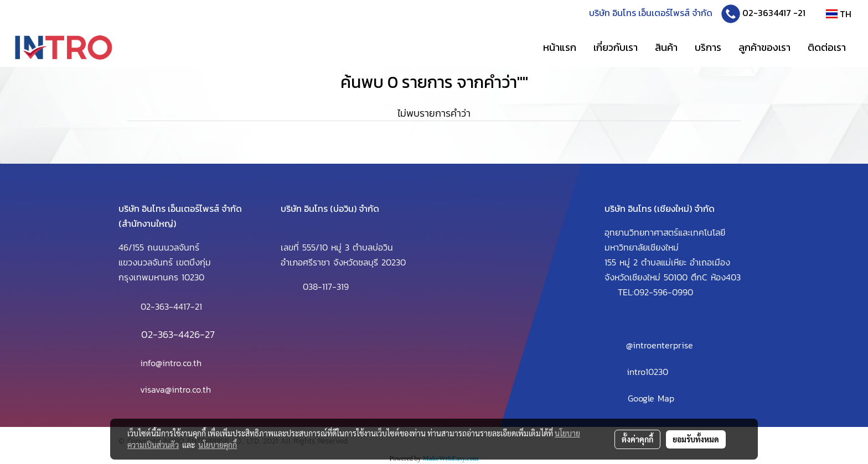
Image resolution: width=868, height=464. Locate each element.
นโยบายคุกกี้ (218, 445)
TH (839, 14)
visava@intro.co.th (175, 389)
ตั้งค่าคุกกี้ (637, 439)
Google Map (651, 398)
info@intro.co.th (171, 363)
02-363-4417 (166, 306)
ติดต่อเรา (827, 47)
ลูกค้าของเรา (764, 47)
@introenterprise (660, 345)
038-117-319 (326, 286)
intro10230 (647, 372)
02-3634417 (767, 13)
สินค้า (666, 47)
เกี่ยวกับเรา (616, 47)
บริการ (708, 47)
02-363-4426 (170, 334)
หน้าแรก (560, 47)
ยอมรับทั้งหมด (696, 439)
